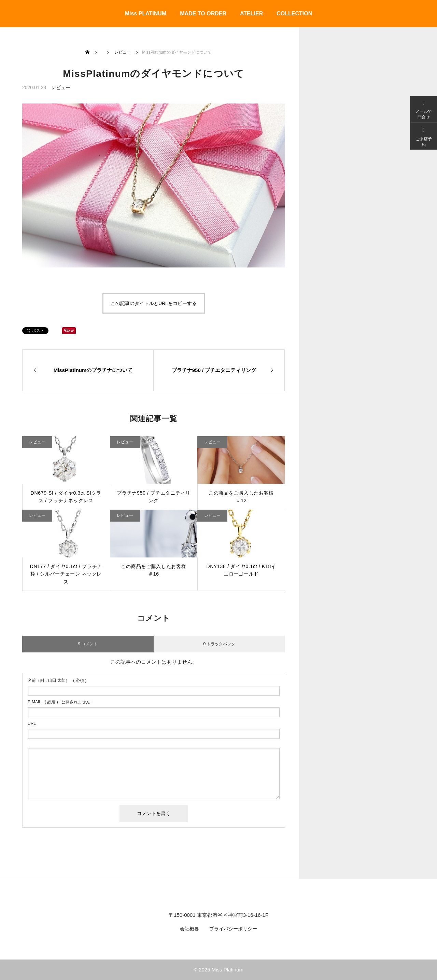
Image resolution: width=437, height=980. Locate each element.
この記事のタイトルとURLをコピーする (154, 303)
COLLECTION (294, 13)
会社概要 (189, 929)
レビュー (61, 87)
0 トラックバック (219, 644)
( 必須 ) (57, 680)
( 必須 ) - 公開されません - (60, 702)
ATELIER (251, 13)
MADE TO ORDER (203, 13)
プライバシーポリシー (233, 929)
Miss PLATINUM (146, 13)
